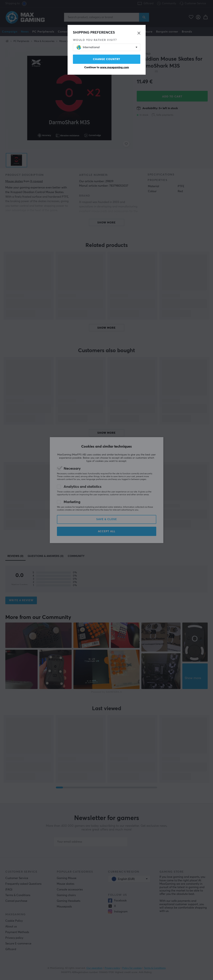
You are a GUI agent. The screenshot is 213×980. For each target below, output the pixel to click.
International (88, 47)
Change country (107, 59)
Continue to (107, 67)
